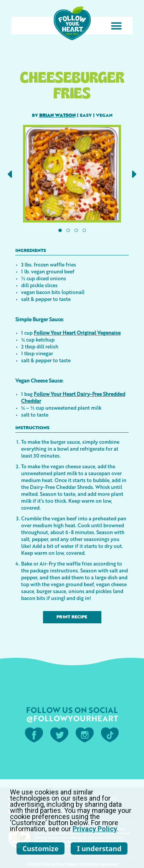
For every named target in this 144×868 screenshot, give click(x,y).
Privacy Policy (95, 829)
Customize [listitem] (41, 848)
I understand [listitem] (99, 848)
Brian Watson (57, 116)
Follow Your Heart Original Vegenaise (77, 333)
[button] (116, 26)
